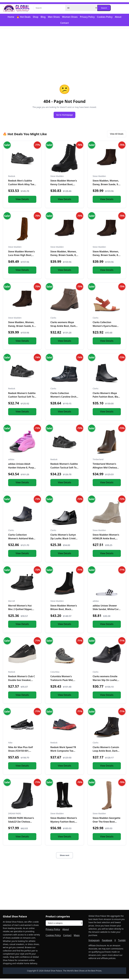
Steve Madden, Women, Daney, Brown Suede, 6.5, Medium (22, 327)
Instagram (94, 942)
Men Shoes (54, 17)
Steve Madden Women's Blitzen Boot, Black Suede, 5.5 (64, 611)
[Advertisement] (64, 50)
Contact (64, 23)
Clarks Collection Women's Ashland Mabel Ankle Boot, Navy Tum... (22, 540)
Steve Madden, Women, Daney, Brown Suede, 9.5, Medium (107, 186)
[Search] (49, 8)
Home (11, 17)
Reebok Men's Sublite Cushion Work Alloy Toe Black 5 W (21, 186)
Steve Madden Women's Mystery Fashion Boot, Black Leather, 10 (64, 823)
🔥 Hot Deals (23, 17)
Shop (36, 17)
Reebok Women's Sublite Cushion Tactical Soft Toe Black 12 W (22, 398)
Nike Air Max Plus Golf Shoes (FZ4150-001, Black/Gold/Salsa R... (20, 752)
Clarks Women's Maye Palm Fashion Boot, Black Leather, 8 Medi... (107, 398)
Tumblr (122, 942)
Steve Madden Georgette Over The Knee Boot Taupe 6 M (107, 823)
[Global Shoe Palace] (16, 8)
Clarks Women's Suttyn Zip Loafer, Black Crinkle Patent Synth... (64, 540)
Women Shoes (70, 17)
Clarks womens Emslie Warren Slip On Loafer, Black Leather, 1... (105, 681)
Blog (43, 17)
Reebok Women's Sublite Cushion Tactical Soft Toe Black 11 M (64, 469)
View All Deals (115, 135)
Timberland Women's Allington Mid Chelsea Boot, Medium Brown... (105, 469)
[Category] (81, 8)
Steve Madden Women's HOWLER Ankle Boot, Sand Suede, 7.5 (106, 540)
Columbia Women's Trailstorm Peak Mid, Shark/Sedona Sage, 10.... (64, 681)
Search (104, 8)
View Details (22, 201)
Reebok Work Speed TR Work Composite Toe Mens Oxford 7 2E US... (63, 752)
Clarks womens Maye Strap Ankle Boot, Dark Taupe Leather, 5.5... (63, 327)
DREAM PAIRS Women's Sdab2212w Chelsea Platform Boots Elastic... (21, 823)
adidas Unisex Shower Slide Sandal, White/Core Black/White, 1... (106, 611)
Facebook (107, 942)
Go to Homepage (64, 115)
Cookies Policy (105, 17)
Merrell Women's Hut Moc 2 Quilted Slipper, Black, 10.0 (20, 611)
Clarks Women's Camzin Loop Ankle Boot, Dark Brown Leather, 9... (106, 752)
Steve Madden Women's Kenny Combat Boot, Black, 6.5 (64, 186)
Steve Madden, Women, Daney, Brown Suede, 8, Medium (63, 257)
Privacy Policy (87, 17)
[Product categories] (64, 924)
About (118, 17)
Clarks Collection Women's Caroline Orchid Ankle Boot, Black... (64, 398)
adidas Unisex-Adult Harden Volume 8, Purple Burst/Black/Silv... (22, 469)
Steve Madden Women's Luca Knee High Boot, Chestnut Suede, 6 (21, 257)
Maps (77, 937)
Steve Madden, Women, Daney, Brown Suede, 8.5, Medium (107, 257)
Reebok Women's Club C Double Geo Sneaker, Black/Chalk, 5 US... (22, 681)
